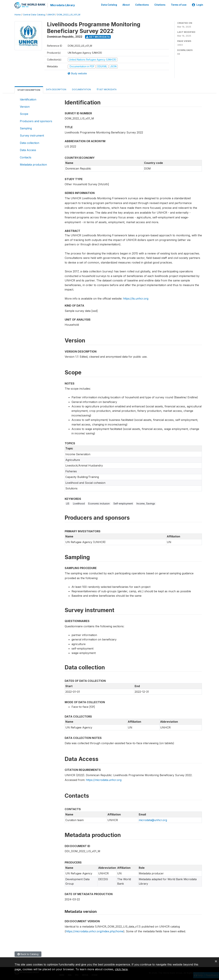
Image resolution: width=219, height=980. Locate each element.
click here (121, 969)
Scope (24, 114)
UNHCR (51, 14)
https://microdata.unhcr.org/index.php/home (95, 931)
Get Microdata (98, 36)
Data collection (30, 143)
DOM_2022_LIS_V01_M (69, 14)
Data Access (28, 150)
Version (25, 106)
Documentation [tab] (81, 89)
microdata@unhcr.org (153, 820)
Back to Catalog (28, 954)
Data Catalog (109, 5)
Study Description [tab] (29, 90)
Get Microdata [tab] (107, 89)
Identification (28, 99)
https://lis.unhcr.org (136, 298)
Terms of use (179, 5)
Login (198, 5)
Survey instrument (32, 135)
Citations (160, 5)
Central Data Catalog (34, 14)
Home (18, 14)
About (126, 5)
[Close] (216, 961)
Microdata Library (62, 5)
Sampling (26, 128)
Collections (142, 5)
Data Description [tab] (56, 89)
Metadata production (33, 164)
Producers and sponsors (36, 121)
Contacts (26, 157)
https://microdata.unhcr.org (104, 780)
